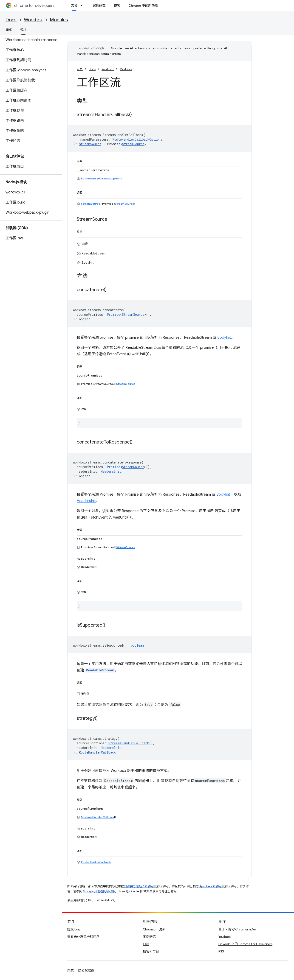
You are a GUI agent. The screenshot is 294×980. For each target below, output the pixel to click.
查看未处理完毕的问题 (83, 937)
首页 (80, 69)
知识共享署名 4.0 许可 (139, 886)
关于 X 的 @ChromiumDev (237, 929)
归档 (146, 944)
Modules (59, 20)
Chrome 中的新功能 (143, 6)
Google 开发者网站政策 (99, 891)
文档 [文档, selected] (74, 6)
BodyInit (224, 338)
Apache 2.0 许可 (211, 886)
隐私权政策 (86, 970)
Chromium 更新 (154, 929)
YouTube (225, 937)
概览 (9, 30)
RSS (221, 951)
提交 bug (74, 929)
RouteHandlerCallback (96, 862)
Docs (11, 20)
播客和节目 (151, 951)
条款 (71, 970)
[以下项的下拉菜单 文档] (83, 6)
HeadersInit (86, 501)
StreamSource (133, 144)
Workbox (33, 20)
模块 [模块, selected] (23, 30)
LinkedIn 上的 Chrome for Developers (245, 944)
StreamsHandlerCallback (98, 817)
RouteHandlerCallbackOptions (102, 178)
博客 (117, 6)
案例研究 (99, 6)
